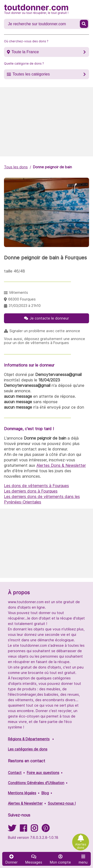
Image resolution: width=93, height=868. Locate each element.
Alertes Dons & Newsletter (61, 465)
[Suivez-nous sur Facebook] (23, 830)
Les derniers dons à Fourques (31, 491)
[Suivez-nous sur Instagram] (34, 830)
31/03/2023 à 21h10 (25, 306)
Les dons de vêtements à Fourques (36, 486)
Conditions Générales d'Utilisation (36, 783)
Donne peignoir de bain (52, 167)
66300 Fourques (22, 299)
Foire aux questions (43, 773)
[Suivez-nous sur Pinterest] (46, 830)
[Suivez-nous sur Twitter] (12, 830)
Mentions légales (22, 793)
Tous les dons (16, 167)
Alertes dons (81, 846)
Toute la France (25, 52)
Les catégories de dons (28, 749)
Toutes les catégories (31, 74)
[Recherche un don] (42, 24)
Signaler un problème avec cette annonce (45, 331)
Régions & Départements (29, 739)
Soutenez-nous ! (62, 803)
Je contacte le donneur (49, 318)
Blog (45, 793)
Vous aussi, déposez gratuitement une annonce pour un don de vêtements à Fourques (45, 341)
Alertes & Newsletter (25, 803)
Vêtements (18, 292)
